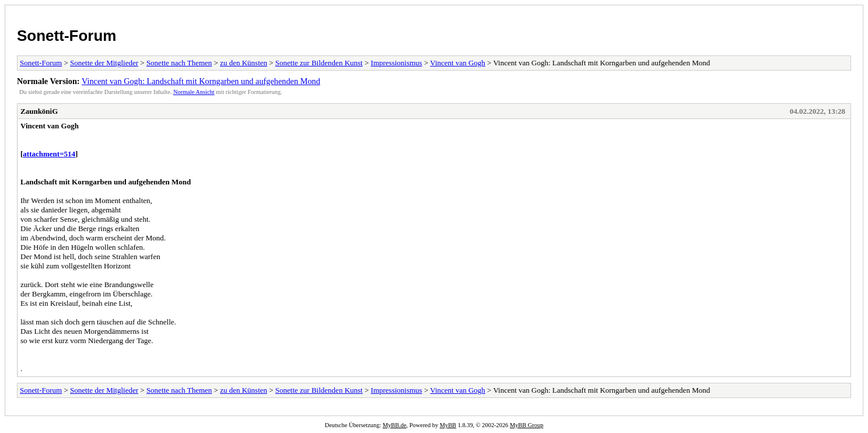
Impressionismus (397, 63)
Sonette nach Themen (179, 63)
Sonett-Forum (66, 36)
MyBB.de (395, 425)
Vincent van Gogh (458, 63)
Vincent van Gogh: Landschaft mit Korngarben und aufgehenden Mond (201, 81)
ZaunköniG (39, 111)
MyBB (448, 425)
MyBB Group (526, 425)
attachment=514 (49, 154)
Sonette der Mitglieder (104, 63)
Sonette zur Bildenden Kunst (319, 63)
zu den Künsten (244, 63)
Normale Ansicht (194, 92)
